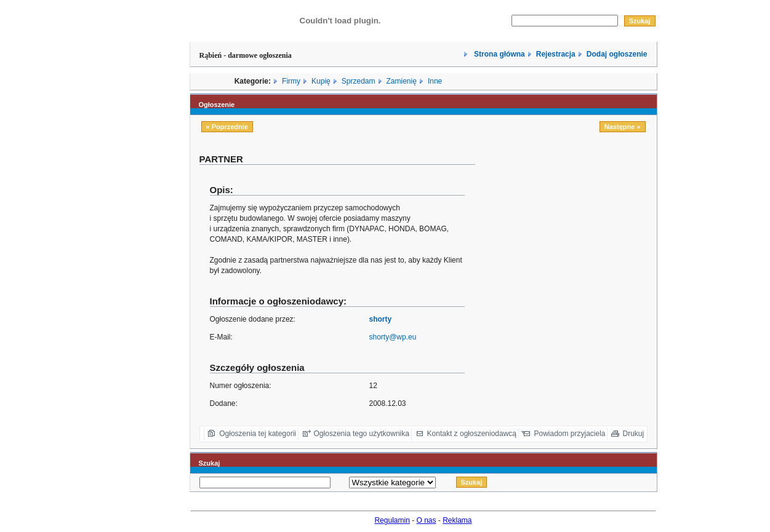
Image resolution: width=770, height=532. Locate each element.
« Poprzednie (227, 127)
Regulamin (392, 520)
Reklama (457, 520)
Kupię (321, 81)
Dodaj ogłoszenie (617, 54)
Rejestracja (556, 54)
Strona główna (499, 54)
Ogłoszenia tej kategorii (258, 434)
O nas (427, 520)
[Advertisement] (571, 239)
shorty (380, 319)
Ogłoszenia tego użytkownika (362, 434)
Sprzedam (359, 81)
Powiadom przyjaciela (569, 434)
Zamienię (402, 81)
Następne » (623, 127)
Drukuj (634, 434)
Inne (435, 81)
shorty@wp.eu (392, 337)
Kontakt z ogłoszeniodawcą (472, 434)
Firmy (291, 81)
